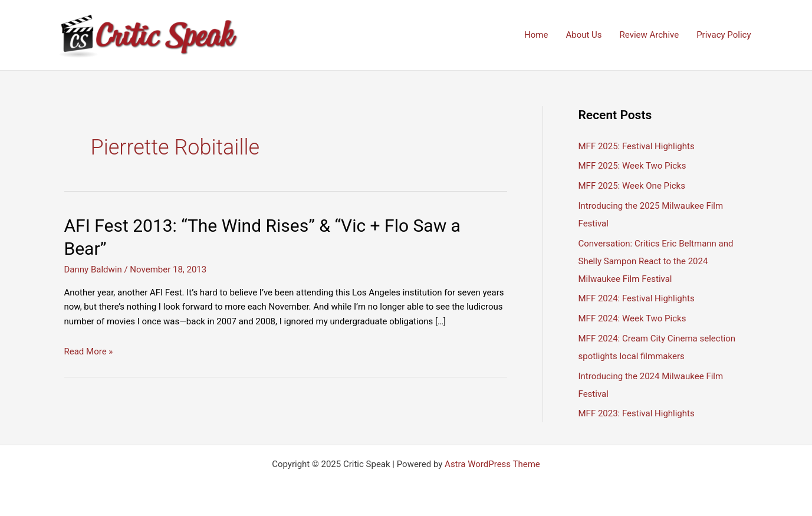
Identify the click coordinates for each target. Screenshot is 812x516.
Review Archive (650, 35)
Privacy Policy (724, 35)
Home (536, 35)
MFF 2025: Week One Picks (632, 186)
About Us (583, 35)
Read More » (89, 351)
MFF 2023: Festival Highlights (637, 413)
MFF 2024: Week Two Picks (632, 318)
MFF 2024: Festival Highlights (637, 298)
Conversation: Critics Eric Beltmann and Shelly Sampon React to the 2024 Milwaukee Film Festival (656, 261)
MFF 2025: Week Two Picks (632, 166)
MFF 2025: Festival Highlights (637, 146)
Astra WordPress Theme (492, 464)
